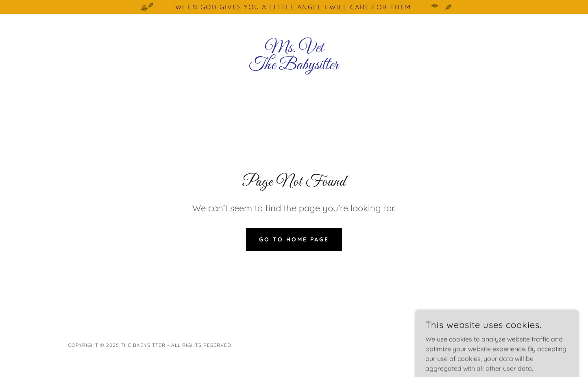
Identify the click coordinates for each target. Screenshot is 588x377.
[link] (294, 67)
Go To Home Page (294, 239)
